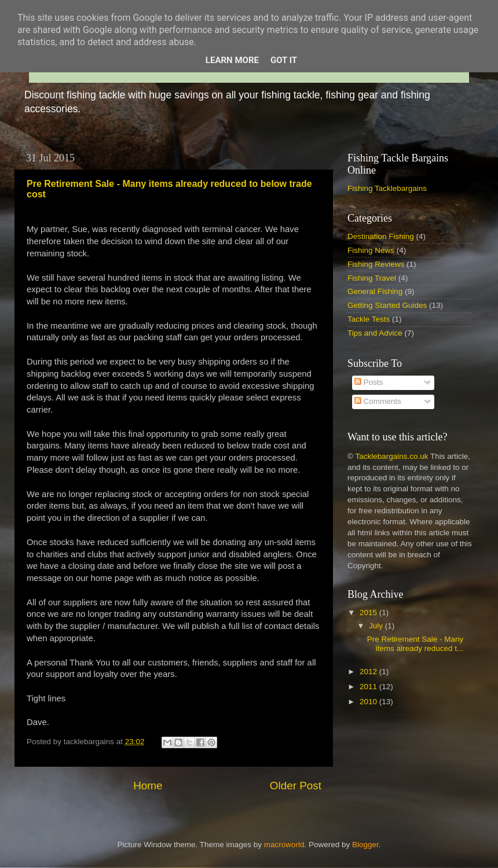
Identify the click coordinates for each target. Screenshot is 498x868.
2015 (369, 613)
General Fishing (375, 291)
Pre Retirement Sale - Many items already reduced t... (415, 644)
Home (148, 786)
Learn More (232, 60)
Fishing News (371, 250)
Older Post (296, 786)
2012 (369, 672)
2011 (369, 687)
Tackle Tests (369, 319)
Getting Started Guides (387, 305)
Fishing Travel (372, 278)
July (377, 626)
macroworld (284, 845)
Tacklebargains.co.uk (391, 456)
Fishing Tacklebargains (387, 188)
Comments (378, 401)
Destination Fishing (381, 236)
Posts (369, 382)
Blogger (365, 845)
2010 (369, 702)
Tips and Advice (375, 333)
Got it (284, 60)
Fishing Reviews (376, 264)
